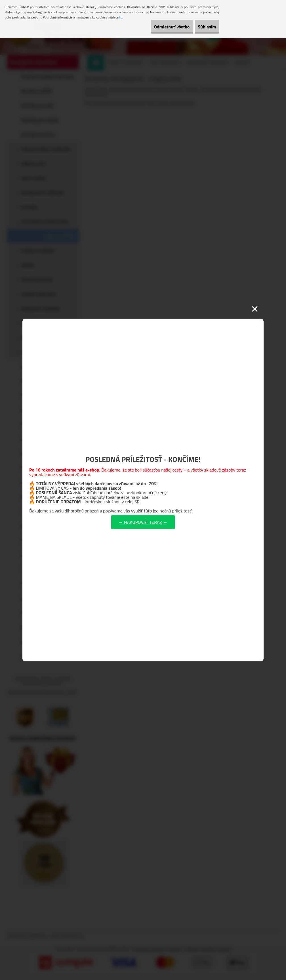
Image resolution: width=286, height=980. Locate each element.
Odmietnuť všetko (159, 27)
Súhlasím (203, 27)
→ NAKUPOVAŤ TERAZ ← (143, 522)
